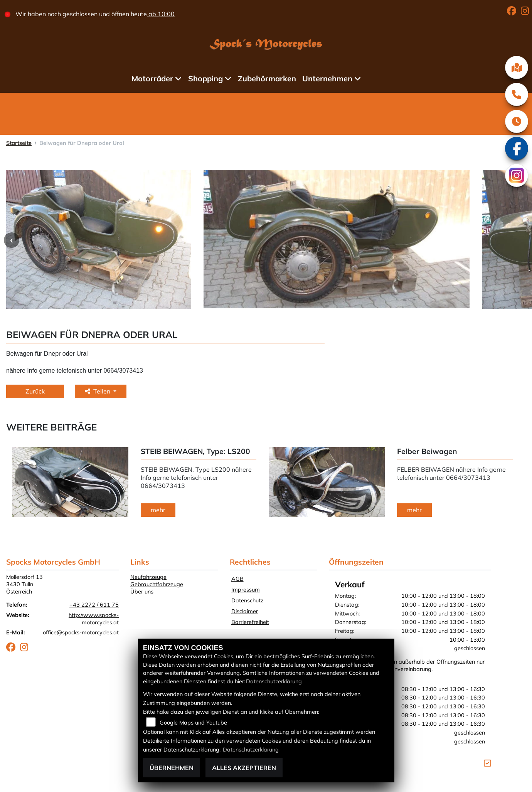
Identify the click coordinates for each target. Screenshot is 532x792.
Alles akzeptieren (244, 768)
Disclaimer (245, 611)
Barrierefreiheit (250, 622)
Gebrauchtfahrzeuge (157, 584)
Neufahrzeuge (148, 577)
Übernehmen (172, 768)
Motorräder (154, 78)
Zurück (35, 391)
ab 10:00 (165, 14)
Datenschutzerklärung (274, 681)
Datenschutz (247, 600)
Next (525, 483)
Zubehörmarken (269, 78)
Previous (12, 240)
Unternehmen (330, 78)
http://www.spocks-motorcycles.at (94, 619)
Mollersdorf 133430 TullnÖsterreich (24, 584)
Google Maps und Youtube (193, 723)
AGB (237, 579)
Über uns (142, 592)
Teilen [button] (98, 391)
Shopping (207, 78)
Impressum (246, 590)
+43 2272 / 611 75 (94, 605)
